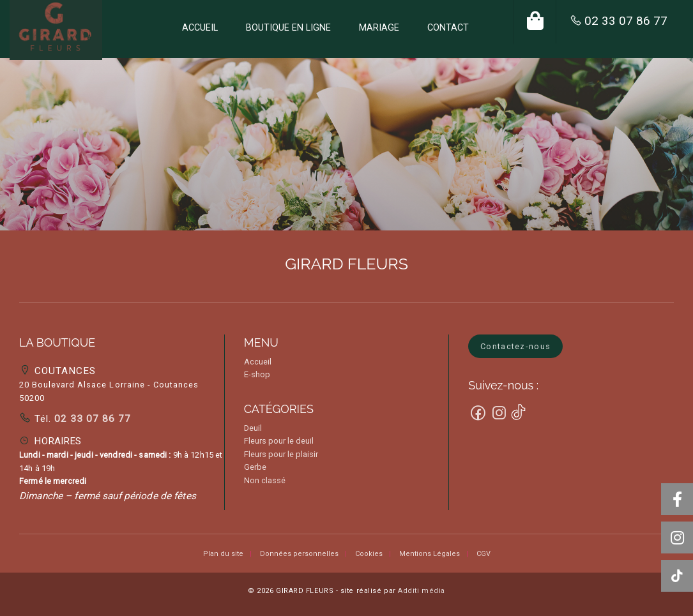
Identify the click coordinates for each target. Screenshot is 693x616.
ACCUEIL (200, 28)
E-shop (257, 374)
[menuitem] (200, 29)
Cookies (369, 554)
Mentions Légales (430, 554)
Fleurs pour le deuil (279, 441)
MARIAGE (379, 28)
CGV (484, 554)
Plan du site (223, 554)
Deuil (253, 428)
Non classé (265, 480)
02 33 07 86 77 (626, 21)
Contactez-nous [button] (515, 346)
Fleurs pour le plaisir (281, 454)
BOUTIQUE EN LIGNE (288, 28)
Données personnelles (299, 554)
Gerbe (255, 467)
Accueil (258, 362)
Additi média (422, 591)
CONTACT (448, 28)
